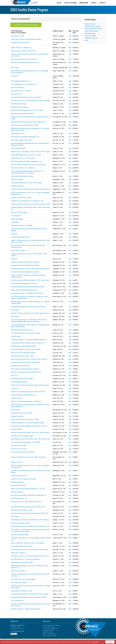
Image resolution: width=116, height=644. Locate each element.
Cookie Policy (96, 642)
